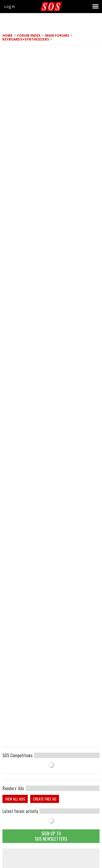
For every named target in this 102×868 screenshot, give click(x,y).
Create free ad (45, 799)
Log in (10, 6)
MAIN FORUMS (57, 36)
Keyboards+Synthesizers (26, 39)
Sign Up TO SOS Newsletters (51, 836)
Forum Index (29, 36)
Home (7, 36)
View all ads (15, 799)
